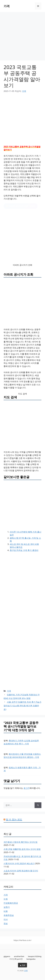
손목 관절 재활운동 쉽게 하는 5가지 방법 (22, 849)
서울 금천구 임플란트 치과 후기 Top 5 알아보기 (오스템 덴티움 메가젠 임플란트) (22, 706)
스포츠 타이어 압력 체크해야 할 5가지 (21, 871)
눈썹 (6, 899)
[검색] (38, 805)
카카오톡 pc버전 (16, 959)
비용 (6, 911)
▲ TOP (23, 965)
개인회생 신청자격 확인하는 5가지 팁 (21, 842)
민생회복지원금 (11, 903)
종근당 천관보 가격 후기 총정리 (24, 550)
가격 (7, 6)
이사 (6, 919)
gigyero (7, 956)
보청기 (7, 907)
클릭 (21, 206)
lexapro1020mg (35, 956)
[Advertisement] (22, 37)
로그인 (27, 788)
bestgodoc (31, 959)
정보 (6, 923)
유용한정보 (9, 915)
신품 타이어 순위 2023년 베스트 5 (19, 863)
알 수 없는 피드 (14, 819)
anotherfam (19, 956)
